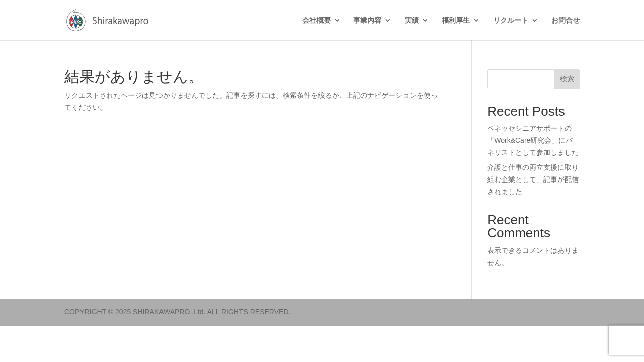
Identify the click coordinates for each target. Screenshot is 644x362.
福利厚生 (456, 20)
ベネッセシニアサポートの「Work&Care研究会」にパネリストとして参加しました (533, 140)
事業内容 (367, 20)
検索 (567, 79)
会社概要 (316, 20)
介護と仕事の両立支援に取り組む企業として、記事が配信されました (533, 179)
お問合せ (566, 20)
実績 (412, 20)
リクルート (511, 20)
